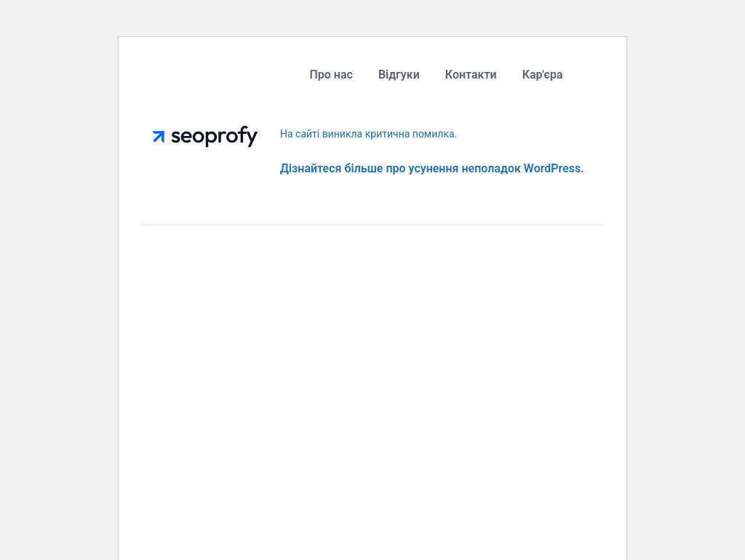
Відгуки (399, 75)
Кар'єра (543, 75)
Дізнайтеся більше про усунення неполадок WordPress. (432, 168)
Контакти (471, 75)
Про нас (331, 75)
